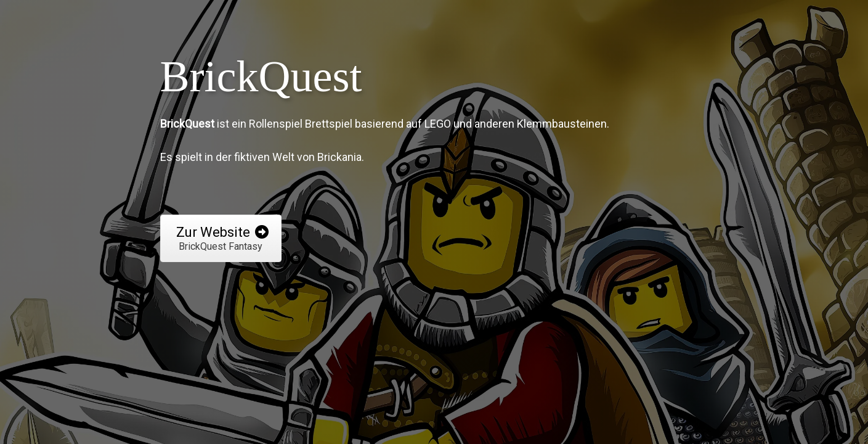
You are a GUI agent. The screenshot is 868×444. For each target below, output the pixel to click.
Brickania (339, 157)
